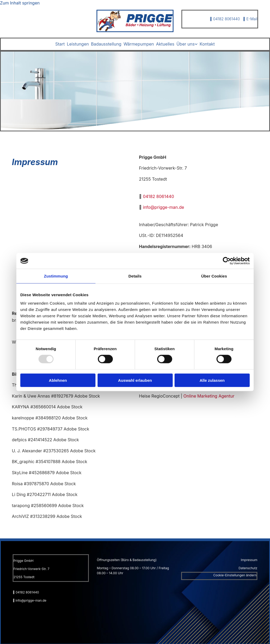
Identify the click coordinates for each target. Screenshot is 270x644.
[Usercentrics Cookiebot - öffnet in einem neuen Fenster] (227, 261)
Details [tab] (135, 276)
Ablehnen (58, 380)
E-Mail (250, 19)
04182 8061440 (225, 19)
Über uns (185, 44)
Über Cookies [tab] (214, 276)
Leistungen (78, 44)
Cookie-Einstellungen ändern (235, 575)
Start (60, 44)
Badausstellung (106, 44)
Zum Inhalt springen (20, 3)
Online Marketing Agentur (209, 395)
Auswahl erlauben (135, 380)
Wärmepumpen (139, 44)
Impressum (249, 559)
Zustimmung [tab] (56, 276)
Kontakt (207, 44)
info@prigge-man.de (163, 207)
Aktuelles (165, 44)
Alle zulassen (212, 380)
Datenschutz (248, 568)
